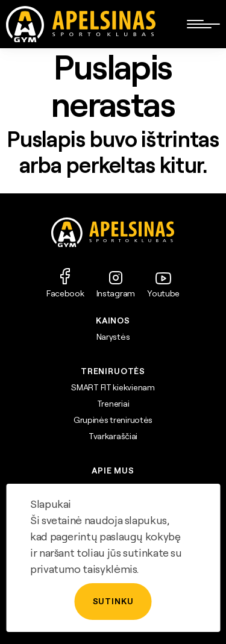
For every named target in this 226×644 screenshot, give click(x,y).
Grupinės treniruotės (113, 420)
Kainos (113, 320)
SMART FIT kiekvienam (113, 387)
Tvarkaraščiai (113, 436)
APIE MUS (113, 470)
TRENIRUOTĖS (113, 371)
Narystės (113, 337)
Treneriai (113, 404)
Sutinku (113, 601)
